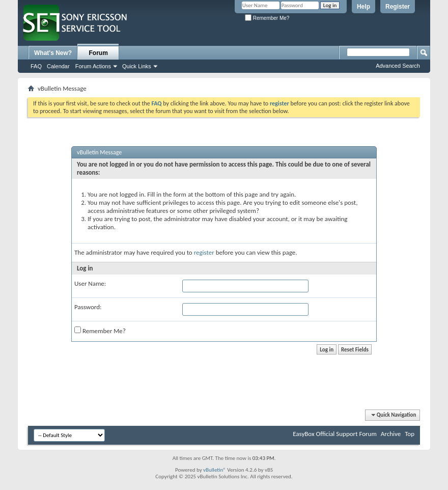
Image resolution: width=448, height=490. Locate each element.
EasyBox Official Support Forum (335, 434)
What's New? (53, 53)
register (204, 252)
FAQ (36, 66)
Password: (88, 307)
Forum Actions (93, 66)
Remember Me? (267, 18)
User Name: (90, 283)
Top (410, 434)
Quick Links (137, 66)
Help (363, 7)
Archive (391, 434)
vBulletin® (215, 470)
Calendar (58, 66)
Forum (99, 53)
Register (398, 7)
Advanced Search (398, 66)
